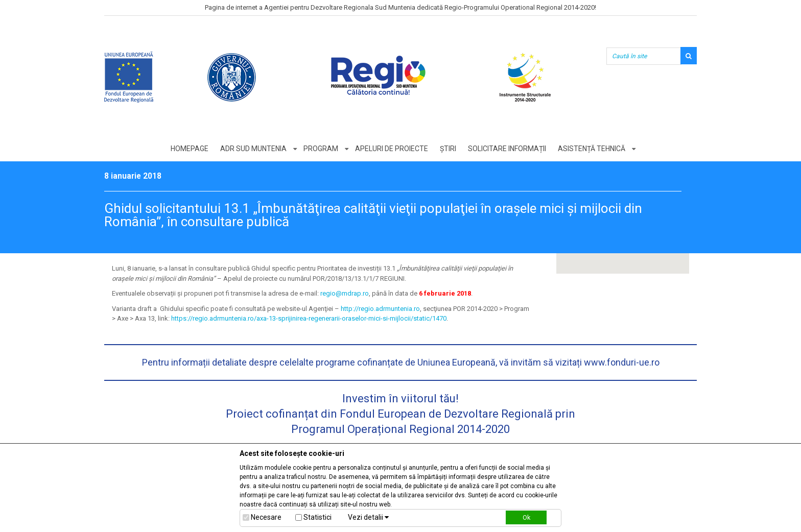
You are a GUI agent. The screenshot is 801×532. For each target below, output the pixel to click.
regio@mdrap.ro (345, 293)
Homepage (190, 149)
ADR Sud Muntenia (253, 149)
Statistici (317, 517)
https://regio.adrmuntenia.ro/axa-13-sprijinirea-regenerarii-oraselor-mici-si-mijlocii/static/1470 (309, 318)
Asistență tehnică (592, 149)
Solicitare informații (507, 149)
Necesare (266, 517)
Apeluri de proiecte (392, 149)
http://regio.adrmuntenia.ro (380, 309)
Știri (448, 149)
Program (321, 149)
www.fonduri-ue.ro (622, 362)
